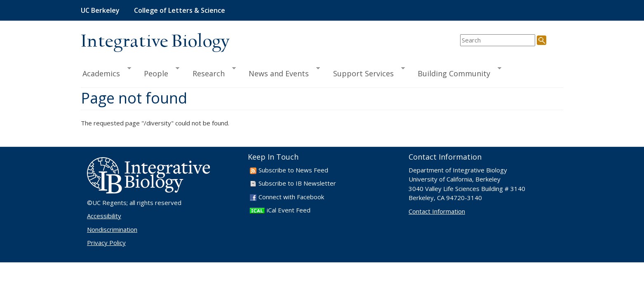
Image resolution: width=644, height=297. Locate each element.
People (158, 72)
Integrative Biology (155, 42)
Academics (106, 72)
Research (210, 72)
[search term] (498, 40)
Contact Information (437, 211)
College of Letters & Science (180, 10)
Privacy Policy (106, 243)
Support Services (365, 72)
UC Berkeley (100, 10)
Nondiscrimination (112, 229)
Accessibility (104, 216)
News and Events (281, 72)
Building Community (456, 72)
